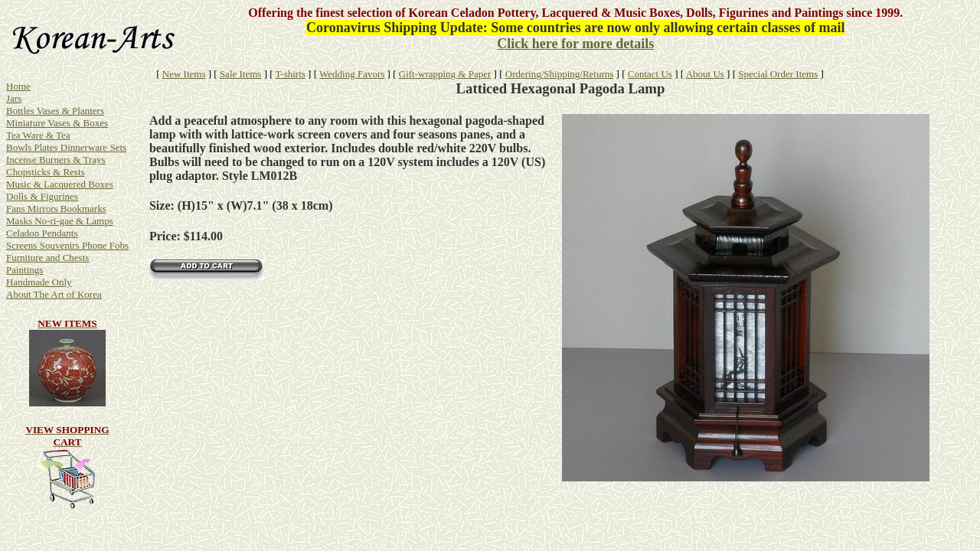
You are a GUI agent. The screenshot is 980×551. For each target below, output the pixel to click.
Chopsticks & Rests (46, 172)
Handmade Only (39, 282)
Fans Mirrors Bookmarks (56, 209)
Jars (14, 98)
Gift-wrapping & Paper (445, 74)
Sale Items (241, 74)
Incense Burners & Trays (56, 160)
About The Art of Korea (54, 294)
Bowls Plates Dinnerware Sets (66, 147)
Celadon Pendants (42, 233)
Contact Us (650, 74)
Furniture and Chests (47, 258)
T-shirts (291, 74)
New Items (184, 74)
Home (18, 86)
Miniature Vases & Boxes (57, 123)
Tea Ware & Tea (38, 135)
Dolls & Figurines (42, 196)
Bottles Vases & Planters (55, 111)
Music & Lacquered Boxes (60, 184)
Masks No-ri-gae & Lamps (60, 221)
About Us (705, 74)
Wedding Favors (352, 74)
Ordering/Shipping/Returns (560, 74)
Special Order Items (778, 74)
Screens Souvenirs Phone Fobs (67, 245)
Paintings (24, 270)
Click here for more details (575, 44)
